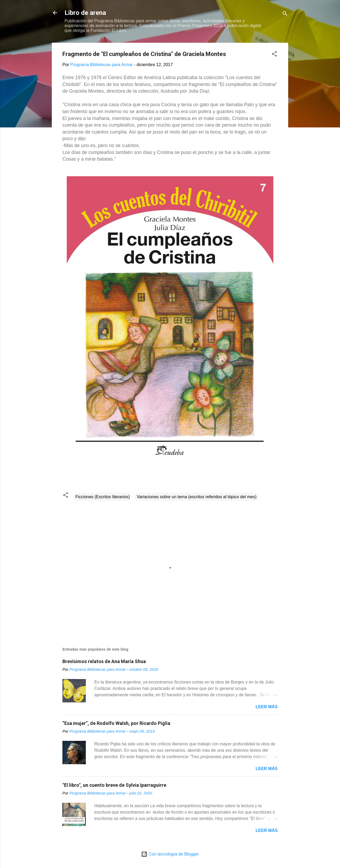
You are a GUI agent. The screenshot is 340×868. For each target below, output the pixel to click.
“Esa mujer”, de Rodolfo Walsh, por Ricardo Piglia (116, 723)
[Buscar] (285, 14)
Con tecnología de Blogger (170, 854)
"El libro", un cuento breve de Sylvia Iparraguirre (114, 785)
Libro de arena (85, 13)
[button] (274, 55)
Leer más (267, 707)
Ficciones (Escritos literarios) (103, 497)
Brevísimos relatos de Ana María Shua (104, 661)
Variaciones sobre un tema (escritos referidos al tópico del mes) (197, 497)
